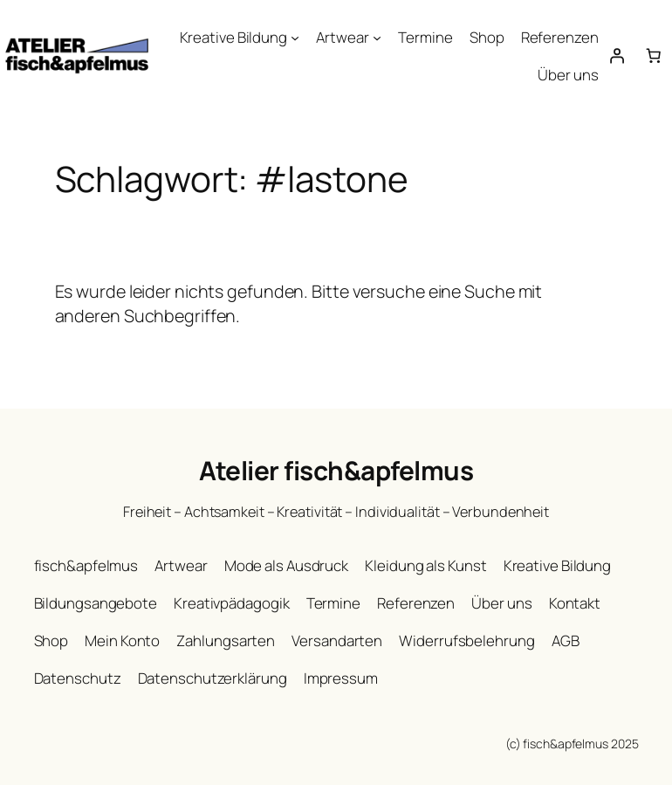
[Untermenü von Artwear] (377, 38)
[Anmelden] (617, 56)
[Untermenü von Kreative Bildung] (295, 38)
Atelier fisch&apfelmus (336, 470)
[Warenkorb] (654, 56)
